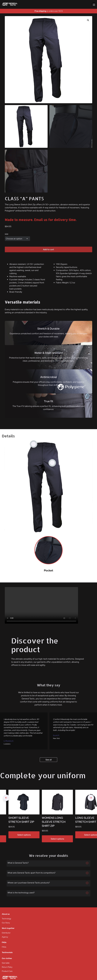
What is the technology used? (21, 893)
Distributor (6, 933)
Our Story (6, 923)
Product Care (7, 971)
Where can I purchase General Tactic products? (29, 883)
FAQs (4, 947)
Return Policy (7, 967)
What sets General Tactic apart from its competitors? (32, 873)
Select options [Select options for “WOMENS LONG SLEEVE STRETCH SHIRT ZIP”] (57, 839)
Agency (5, 937)
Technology (6, 919)
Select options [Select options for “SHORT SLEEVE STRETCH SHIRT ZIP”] (24, 835)
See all (49, 760)
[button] (88, 20)
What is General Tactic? (18, 863)
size (7, 234)
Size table (6, 963)
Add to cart (48, 249)
